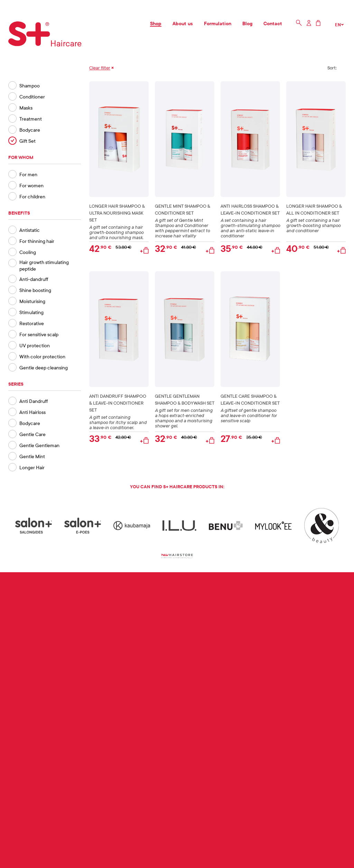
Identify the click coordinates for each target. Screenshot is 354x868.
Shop (156, 23)
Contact (273, 23)
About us (183, 23)
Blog (247, 23)
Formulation (218, 23)
